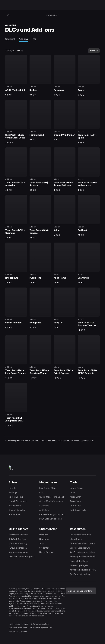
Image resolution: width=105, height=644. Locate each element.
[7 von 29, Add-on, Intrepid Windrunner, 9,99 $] (65, 120)
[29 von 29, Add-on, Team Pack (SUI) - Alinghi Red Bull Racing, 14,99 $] (16, 405)
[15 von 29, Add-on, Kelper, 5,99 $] (65, 216)
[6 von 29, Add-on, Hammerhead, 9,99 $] (40, 120)
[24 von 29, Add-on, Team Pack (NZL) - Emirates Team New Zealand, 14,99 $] (89, 310)
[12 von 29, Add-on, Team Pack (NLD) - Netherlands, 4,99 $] (89, 169)
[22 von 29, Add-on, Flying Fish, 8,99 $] (40, 308)
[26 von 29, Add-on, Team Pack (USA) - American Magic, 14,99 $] (40, 357)
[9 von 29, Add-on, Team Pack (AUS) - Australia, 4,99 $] (16, 169)
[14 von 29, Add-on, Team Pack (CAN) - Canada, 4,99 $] (40, 217)
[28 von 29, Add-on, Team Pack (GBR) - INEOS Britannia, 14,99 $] (89, 357)
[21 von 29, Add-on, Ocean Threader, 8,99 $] (16, 308)
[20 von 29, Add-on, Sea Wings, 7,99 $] (89, 263)
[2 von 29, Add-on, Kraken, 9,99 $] (40, 75)
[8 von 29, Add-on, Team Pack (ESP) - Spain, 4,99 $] (89, 122)
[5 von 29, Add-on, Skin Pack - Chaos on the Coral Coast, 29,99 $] (16, 122)
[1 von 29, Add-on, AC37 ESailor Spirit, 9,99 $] (16, 75)
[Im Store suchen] (8, 15)
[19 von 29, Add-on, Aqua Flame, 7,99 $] (65, 263)
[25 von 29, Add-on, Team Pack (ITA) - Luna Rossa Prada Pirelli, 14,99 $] (16, 357)
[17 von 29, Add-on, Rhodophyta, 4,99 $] (16, 263)
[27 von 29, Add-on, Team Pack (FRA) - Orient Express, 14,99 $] (65, 357)
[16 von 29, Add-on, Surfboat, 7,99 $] (89, 216)
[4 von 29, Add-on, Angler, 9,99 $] (89, 75)
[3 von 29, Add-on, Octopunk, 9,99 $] (65, 75)
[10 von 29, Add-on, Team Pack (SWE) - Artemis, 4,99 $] (40, 169)
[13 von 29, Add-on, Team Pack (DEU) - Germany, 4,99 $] (16, 217)
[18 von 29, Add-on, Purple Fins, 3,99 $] (40, 263)
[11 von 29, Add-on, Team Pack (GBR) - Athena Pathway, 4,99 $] (65, 169)
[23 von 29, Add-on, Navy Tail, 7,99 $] (65, 308)
